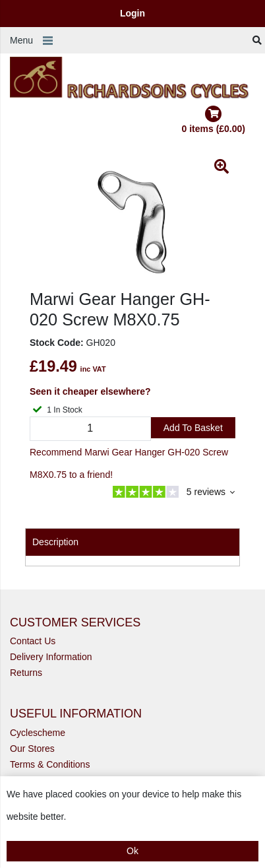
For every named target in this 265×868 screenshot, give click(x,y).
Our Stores (32, 749)
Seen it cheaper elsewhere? (90, 391)
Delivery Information (51, 657)
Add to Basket (193, 428)
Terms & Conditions (50, 764)
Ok (132, 851)
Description (55, 542)
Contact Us (33, 641)
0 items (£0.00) (214, 120)
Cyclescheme (38, 733)
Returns (26, 673)
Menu (21, 40)
